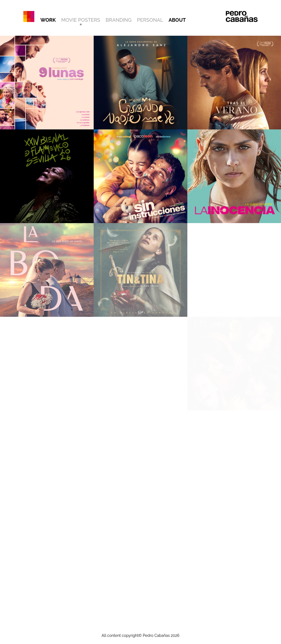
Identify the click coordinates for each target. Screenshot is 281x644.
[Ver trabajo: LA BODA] (47, 270)
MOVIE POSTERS (81, 20)
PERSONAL (150, 20)
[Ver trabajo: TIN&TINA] (140, 270)
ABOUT (177, 20)
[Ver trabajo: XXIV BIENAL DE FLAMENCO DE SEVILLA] (47, 176)
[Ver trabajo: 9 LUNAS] (47, 83)
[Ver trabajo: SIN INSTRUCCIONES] (140, 176)
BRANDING (119, 20)
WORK (48, 20)
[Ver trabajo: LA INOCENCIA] (234, 176)
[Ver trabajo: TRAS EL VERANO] (234, 83)
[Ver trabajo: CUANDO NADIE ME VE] (140, 83)
